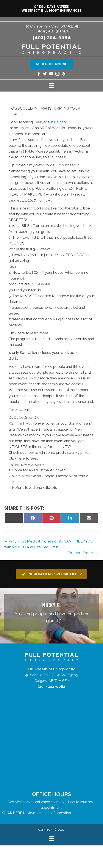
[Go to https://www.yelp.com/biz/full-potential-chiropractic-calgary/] (64, 74)
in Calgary (59, 122)
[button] (51, 574)
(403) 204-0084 (52, 38)
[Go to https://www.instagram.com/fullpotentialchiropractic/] (57, 74)
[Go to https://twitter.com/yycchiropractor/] (45, 74)
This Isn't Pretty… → (83, 553)
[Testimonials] (51, 612)
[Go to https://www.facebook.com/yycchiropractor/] (39, 74)
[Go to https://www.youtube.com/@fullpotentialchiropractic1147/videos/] (51, 74)
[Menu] (51, 86)
